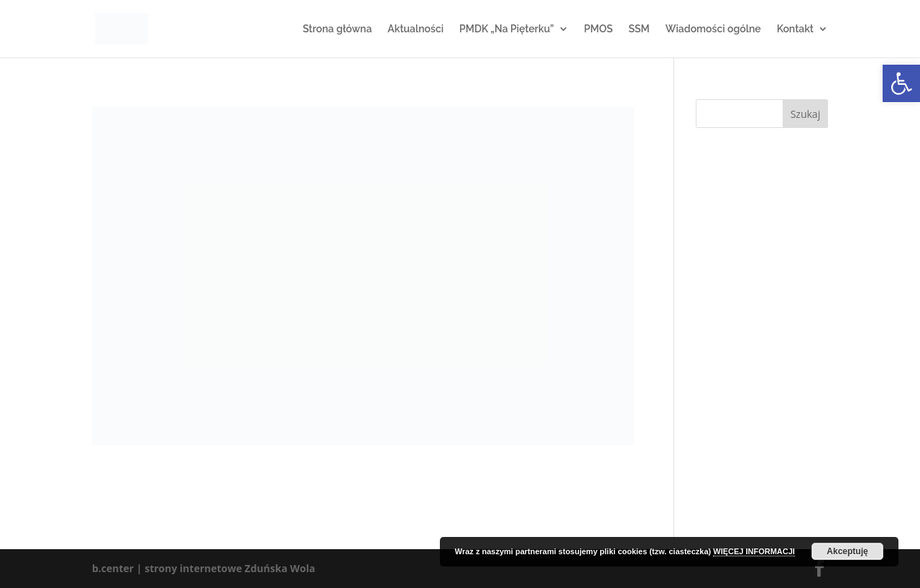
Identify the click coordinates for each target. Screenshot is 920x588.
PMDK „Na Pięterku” (506, 29)
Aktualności (415, 29)
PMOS (599, 29)
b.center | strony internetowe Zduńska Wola (203, 568)
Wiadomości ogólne (713, 29)
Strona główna (337, 29)
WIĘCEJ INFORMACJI (754, 551)
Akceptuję (847, 551)
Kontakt (795, 29)
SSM (639, 29)
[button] (901, 83)
